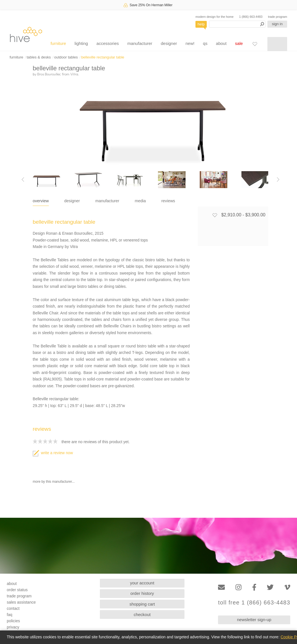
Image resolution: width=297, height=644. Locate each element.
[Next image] (278, 180)
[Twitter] (270, 587)
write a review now (53, 453)
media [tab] (140, 201)
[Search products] (237, 24)
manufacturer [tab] (107, 201)
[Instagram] (238, 587)
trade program (278, 17)
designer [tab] (72, 201)
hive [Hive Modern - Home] (26, 34)
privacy (13, 627)
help (201, 24)
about (221, 43)
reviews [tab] (168, 201)
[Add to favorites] (215, 215)
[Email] (221, 587)
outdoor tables (66, 57)
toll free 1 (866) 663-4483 (254, 603)
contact (13, 608)
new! (190, 43)
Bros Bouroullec (49, 74)
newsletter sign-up (254, 620)
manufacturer (140, 43)
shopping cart (142, 604)
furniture (58, 43)
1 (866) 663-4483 (251, 17)
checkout (142, 614)
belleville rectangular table (103, 57)
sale (239, 43)
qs (205, 43)
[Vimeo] (287, 587)
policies (13, 621)
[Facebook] (254, 587)
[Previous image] (23, 180)
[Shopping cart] (277, 44)
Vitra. (75, 74)
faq (9, 615)
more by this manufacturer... (54, 482)
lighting (81, 43)
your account (142, 583)
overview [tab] (41, 201)
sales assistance (21, 602)
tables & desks (39, 57)
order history (142, 593)
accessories (108, 43)
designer (169, 43)
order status (17, 590)
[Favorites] (255, 44)
